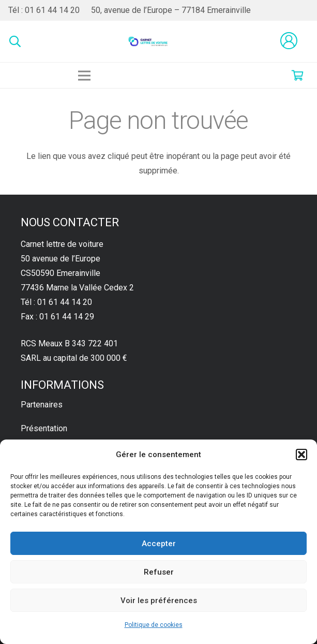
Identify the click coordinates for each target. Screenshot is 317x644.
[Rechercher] (15, 42)
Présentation (44, 428)
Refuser (159, 572)
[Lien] (148, 41)
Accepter (159, 544)
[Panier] (297, 76)
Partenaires (42, 405)
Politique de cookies (154, 625)
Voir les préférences (159, 601)
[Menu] (84, 76)
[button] (301, 455)
